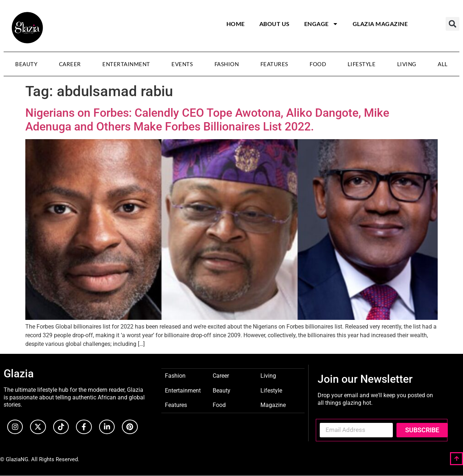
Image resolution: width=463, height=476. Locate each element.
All (443, 64)
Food (318, 64)
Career (70, 64)
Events (182, 64)
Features (274, 64)
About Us (275, 24)
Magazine (273, 405)
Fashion (227, 64)
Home (236, 24)
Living (407, 64)
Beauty (26, 64)
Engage (321, 24)
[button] (453, 24)
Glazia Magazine (380, 24)
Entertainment (126, 64)
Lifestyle (362, 64)
